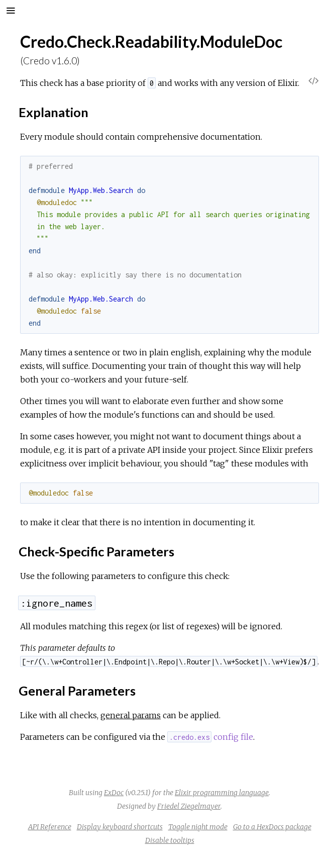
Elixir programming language (222, 793)
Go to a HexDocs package (272, 827)
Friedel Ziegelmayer (189, 806)
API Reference (50, 827)
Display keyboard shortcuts (120, 827)
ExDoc (114, 793)
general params (131, 715)
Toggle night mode (198, 827)
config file (210, 737)
